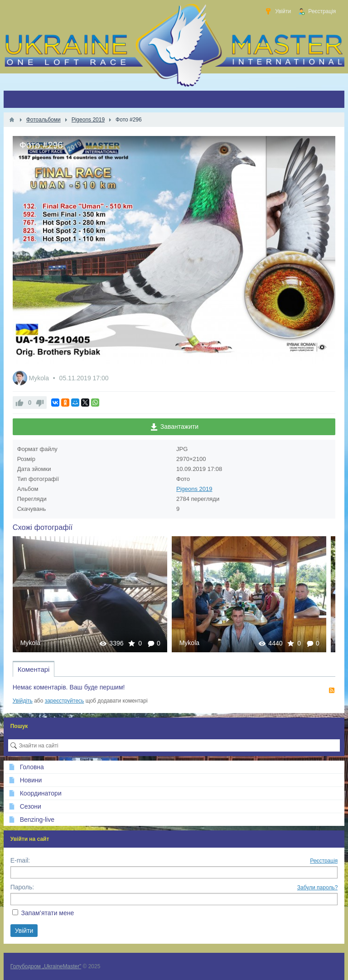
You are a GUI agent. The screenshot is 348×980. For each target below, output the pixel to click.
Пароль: (22, 887)
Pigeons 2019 (194, 489)
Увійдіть (23, 701)
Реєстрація (324, 861)
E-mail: (20, 860)
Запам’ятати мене (48, 913)
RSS (332, 690)
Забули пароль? (318, 888)
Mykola (40, 378)
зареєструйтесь (65, 701)
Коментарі (34, 669)
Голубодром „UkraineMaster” (46, 966)
